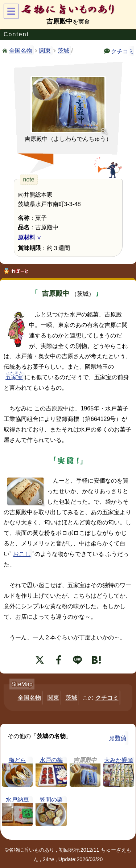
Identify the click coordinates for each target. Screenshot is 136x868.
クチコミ (123, 51)
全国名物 (21, 50)
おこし (22, 554)
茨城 (63, 51)
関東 (45, 51)
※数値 (118, 738)
